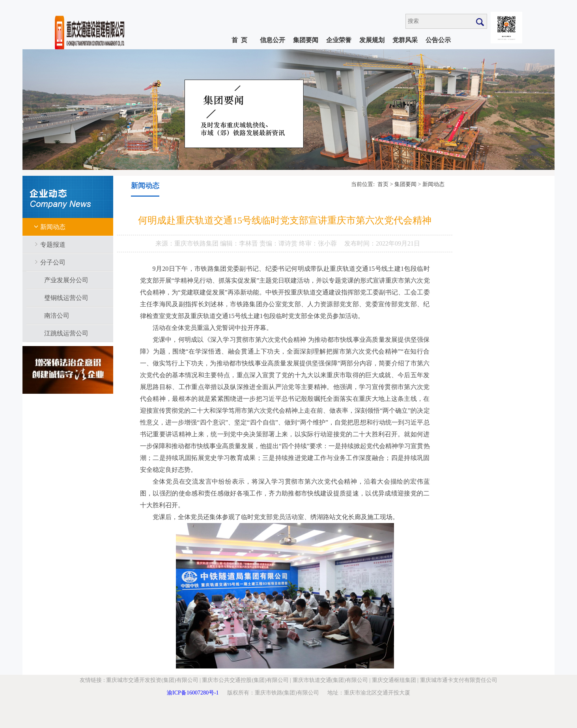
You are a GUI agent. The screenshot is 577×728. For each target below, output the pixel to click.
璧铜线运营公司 (66, 298)
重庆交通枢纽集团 (394, 680)
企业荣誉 (339, 40)
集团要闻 (306, 40)
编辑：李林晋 (240, 243)
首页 (383, 184)
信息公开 (273, 40)
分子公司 (53, 262)
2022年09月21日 (398, 243)
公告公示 (438, 40)
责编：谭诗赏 (279, 243)
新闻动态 (53, 227)
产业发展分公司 (66, 280)
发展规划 (372, 40)
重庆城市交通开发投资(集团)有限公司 (152, 680)
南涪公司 (57, 316)
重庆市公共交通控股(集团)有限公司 (245, 680)
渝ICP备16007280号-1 (193, 693)
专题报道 (53, 245)
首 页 (239, 40)
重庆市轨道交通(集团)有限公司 (330, 680)
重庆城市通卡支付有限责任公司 (459, 680)
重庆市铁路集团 (197, 243)
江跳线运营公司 (66, 333)
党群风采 (405, 40)
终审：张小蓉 (318, 243)
